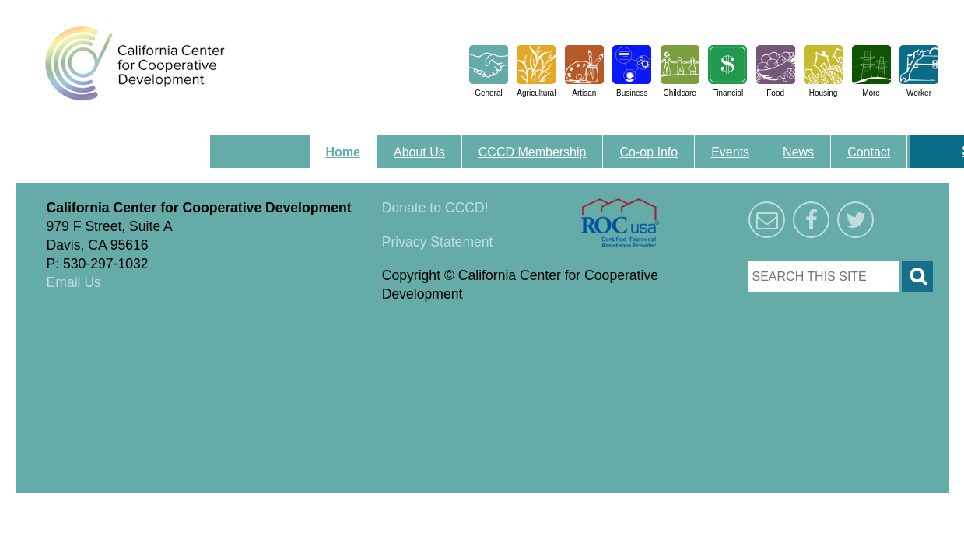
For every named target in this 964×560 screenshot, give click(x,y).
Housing (824, 93)
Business (632, 93)
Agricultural (536, 93)
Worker (919, 93)
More (871, 93)
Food (775, 93)
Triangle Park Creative (171, 502)
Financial (727, 93)
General (489, 93)
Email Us (74, 282)
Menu (231, 143)
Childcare (680, 93)
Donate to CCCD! (435, 208)
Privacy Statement (438, 242)
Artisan (584, 93)
